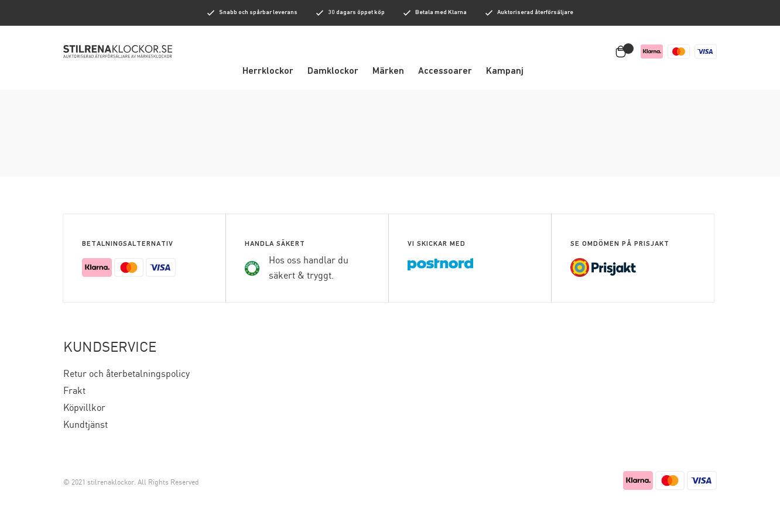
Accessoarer (445, 71)
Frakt (74, 391)
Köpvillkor (84, 408)
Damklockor (333, 71)
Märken (388, 71)
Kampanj (505, 71)
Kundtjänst (85, 425)
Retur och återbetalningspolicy (126, 374)
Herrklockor (268, 71)
